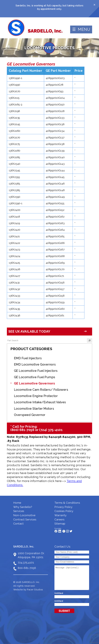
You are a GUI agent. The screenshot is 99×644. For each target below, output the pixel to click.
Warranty (60, 515)
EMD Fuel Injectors (28, 358)
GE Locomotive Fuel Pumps (35, 377)
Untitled (59, 593)
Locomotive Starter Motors (34, 409)
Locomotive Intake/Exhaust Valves (40, 402)
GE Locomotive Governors (34, 383)
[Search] (90, 340)
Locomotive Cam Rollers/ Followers (41, 390)
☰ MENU (81, 29)
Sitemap (60, 524)
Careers (59, 519)
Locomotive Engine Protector (36, 396)
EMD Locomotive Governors (35, 364)
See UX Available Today (29, 331)
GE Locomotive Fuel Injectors (36, 371)
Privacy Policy (63, 507)
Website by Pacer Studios (28, 590)
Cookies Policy (64, 511)
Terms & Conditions (67, 503)
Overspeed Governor (30, 415)
